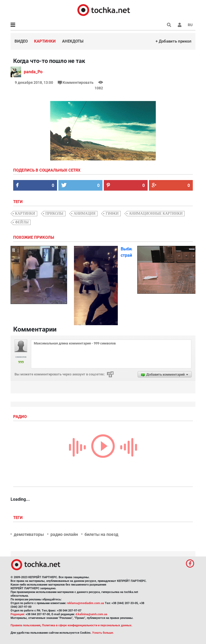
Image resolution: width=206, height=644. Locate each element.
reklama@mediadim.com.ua (85, 603)
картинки (25, 213)
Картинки (45, 41)
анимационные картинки (156, 213)
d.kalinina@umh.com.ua (91, 614)
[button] (180, 25)
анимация (85, 213)
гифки (112, 213)
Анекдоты (73, 41)
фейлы (22, 222)
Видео (21, 41)
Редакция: (18, 614)
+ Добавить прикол (174, 41)
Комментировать (76, 82)
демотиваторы (29, 534)
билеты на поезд (101, 534)
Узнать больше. (103, 633)
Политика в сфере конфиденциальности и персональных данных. (87, 625)
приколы (54, 213)
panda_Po (33, 72)
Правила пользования (25, 625)
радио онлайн (64, 534)
